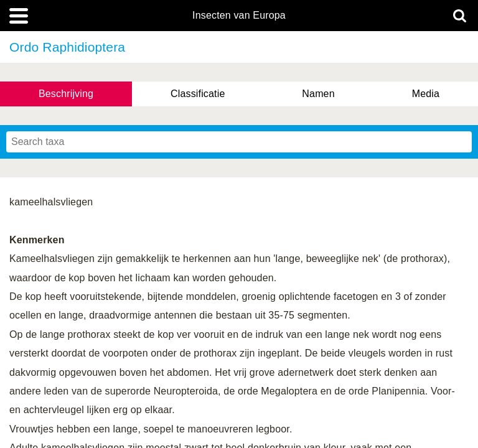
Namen (318, 94)
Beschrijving (66, 94)
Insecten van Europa (239, 16)
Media (426, 94)
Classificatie (198, 94)
